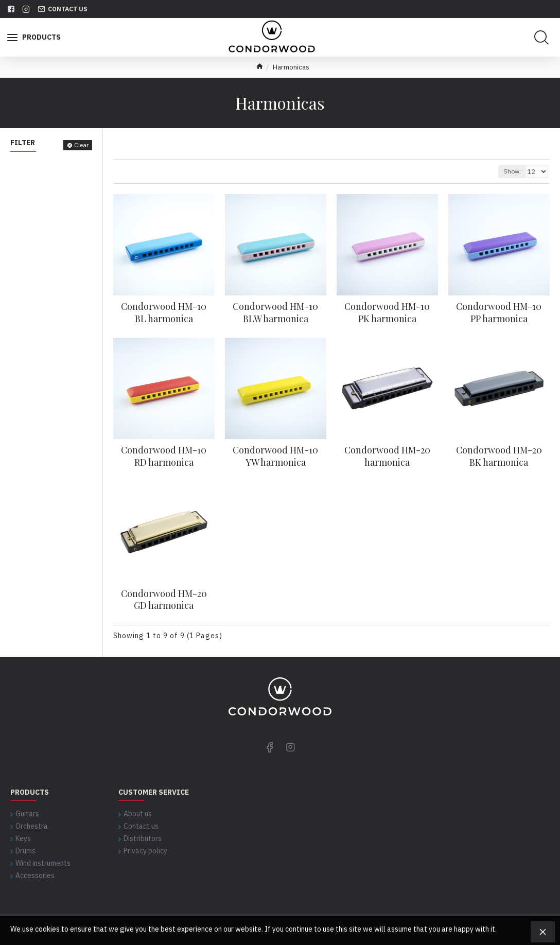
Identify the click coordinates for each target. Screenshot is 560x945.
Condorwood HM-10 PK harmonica (387, 312)
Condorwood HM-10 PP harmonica (499, 312)
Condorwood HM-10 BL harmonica (164, 312)
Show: (514, 171)
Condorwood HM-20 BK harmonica (499, 456)
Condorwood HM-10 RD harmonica (164, 456)
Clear (81, 145)
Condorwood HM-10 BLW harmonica (275, 312)
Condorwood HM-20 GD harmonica (164, 600)
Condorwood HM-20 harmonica (387, 456)
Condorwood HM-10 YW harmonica (275, 456)
